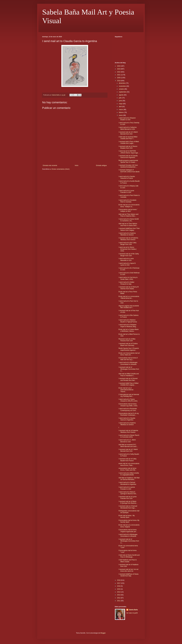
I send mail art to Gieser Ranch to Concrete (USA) (129, 436)
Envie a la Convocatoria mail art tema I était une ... (129, 354)
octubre (122, 89)
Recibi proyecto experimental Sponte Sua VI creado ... (128, 161)
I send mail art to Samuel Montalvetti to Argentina (127, 483)
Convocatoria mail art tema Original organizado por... (128, 531)
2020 (119, 78)
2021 (119, 75)
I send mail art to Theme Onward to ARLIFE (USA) (128, 400)
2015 (119, 589)
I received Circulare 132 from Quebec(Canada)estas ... (128, 166)
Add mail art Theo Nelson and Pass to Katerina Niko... (128, 215)
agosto (121, 95)
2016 (119, 586)
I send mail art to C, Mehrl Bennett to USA (127, 441)
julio (120, 98)
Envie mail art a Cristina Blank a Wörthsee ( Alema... (129, 330)
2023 (119, 69)
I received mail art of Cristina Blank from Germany (128, 344)
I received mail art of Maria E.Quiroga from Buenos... (128, 502)
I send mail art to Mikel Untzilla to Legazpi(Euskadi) (129, 474)
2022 (119, 72)
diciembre (122, 83)
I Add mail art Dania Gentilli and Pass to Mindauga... (129, 556)
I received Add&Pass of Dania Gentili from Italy (128, 575)
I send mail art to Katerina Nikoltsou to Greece (127, 424)
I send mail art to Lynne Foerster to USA (126, 191)
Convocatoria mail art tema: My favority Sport (129, 521)
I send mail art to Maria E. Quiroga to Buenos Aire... (128, 493)
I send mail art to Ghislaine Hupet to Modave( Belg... (128, 326)
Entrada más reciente (50, 165)
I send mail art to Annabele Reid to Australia (127, 201)
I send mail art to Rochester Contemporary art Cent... (128, 409)
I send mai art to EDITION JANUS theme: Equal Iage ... (129, 152)
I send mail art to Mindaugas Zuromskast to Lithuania (128, 363)
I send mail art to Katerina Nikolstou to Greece (127, 234)
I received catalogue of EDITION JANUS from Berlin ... (129, 172)
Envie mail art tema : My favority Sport (127, 516)
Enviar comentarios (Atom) (61, 169)
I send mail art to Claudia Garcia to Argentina (127, 419)
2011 (119, 601)
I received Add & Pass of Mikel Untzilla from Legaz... (129, 142)
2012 (119, 598)
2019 (119, 81)
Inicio (77, 165)
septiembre (123, 92)
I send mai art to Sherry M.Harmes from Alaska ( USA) (128, 249)
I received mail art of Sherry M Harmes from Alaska (129, 288)
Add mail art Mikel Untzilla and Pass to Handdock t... (129, 375)
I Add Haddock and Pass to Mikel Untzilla (128, 561)
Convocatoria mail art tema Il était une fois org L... (128, 359)
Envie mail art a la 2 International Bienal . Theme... (126, 390)
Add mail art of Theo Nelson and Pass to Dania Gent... (128, 225)
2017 (119, 583)
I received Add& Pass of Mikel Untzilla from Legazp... (128, 384)
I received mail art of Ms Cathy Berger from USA (129, 255)
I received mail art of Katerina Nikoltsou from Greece (128, 239)
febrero (121, 112)
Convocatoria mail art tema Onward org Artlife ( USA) (128, 405)
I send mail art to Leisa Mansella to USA (126, 259)
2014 (119, 592)
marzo (121, 110)
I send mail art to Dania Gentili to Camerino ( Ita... (129, 220)
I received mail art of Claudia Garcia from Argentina (128, 157)
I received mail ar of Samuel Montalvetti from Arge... (128, 507)
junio (121, 101)
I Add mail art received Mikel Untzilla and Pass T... (128, 138)
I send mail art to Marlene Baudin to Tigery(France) (128, 321)
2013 (119, 595)
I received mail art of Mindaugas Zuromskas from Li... (129, 369)
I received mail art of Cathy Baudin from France (127, 460)
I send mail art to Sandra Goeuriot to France (127, 177)
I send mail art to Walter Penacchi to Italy (126, 283)
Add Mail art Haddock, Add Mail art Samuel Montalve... (129, 479)
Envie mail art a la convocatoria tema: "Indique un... (129, 206)
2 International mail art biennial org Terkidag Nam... (129, 395)
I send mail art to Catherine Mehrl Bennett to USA (128, 128)
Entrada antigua (101, 165)
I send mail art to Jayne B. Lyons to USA (127, 264)
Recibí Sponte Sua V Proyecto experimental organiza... (129, 349)
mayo (121, 104)
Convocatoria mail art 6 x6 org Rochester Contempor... (129, 414)
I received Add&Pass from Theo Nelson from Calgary (129, 229)
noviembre (123, 86)
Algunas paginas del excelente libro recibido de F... (129, 307)
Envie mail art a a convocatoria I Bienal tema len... (129, 297)
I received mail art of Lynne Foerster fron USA (128, 498)
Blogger (103, 633)
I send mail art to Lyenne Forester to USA (127, 488)
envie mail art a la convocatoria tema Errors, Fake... (129, 464)
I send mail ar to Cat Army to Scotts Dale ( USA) (128, 278)
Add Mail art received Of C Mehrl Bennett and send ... (128, 446)
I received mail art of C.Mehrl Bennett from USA (128, 133)
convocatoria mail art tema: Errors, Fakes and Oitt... (128, 469)
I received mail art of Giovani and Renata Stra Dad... (128, 379)
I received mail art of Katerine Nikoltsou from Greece (128, 431)
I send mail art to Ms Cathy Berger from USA (127, 244)
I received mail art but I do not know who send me (128, 570)
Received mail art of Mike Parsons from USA (127, 340)
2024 (119, 66)
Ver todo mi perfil (132, 613)
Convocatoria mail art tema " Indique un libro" (128, 210)
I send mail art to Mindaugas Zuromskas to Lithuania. (128, 535)
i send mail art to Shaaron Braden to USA (127, 119)
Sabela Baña (133, 610)
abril (121, 107)
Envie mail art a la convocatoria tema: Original (129, 526)
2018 (119, 580)
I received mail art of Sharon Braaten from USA (128, 147)
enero (121, 115)
